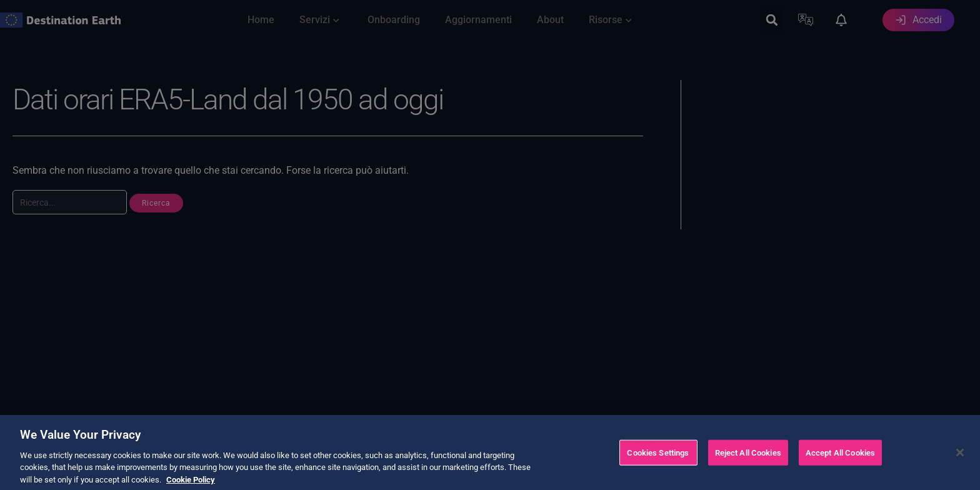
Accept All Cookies (840, 468)
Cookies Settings (658, 468)
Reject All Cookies (748, 468)
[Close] (960, 469)
